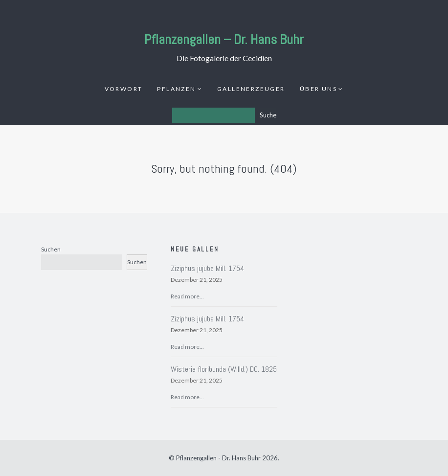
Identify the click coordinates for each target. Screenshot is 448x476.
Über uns (318, 89)
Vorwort (124, 89)
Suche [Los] (268, 115)
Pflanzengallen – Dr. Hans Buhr (224, 39)
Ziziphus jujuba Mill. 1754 (207, 268)
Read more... (187, 296)
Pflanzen (176, 89)
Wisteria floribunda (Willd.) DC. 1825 (224, 369)
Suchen (51, 249)
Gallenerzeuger (251, 89)
